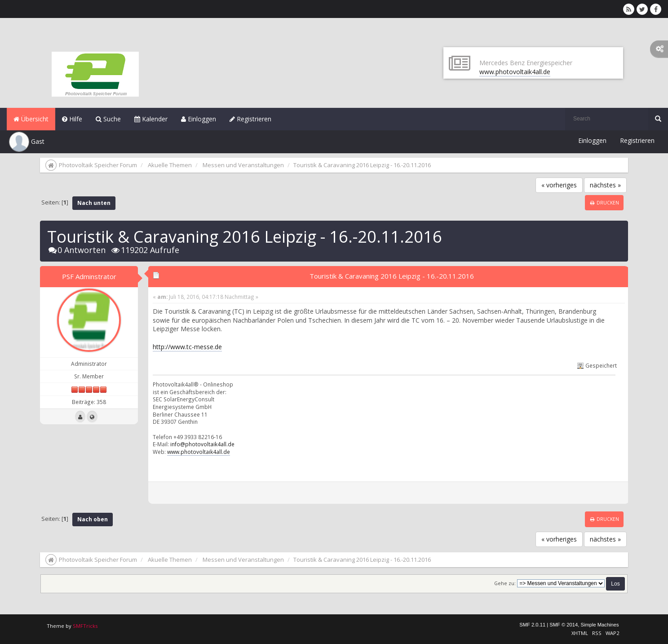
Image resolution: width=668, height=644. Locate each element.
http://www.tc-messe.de (187, 347)
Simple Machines (599, 625)
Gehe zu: (505, 583)
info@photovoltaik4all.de (202, 444)
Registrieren (250, 119)
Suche (108, 119)
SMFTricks (85, 626)
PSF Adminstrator (89, 276)
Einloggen (199, 119)
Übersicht (31, 119)
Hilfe (72, 119)
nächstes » (605, 185)
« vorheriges (559, 185)
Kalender (151, 119)
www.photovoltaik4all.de (515, 72)
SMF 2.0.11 (532, 625)
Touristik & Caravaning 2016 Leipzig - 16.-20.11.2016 (392, 276)
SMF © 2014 (564, 625)
